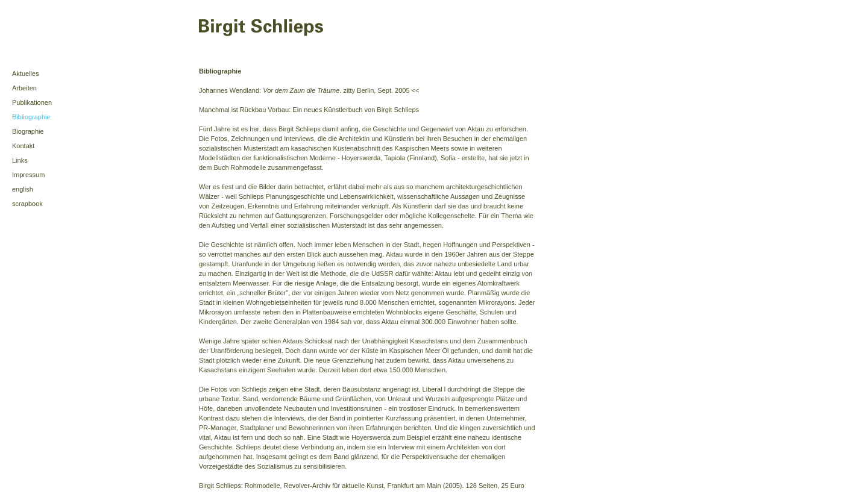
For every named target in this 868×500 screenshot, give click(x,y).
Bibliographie (31, 117)
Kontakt (23, 146)
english (23, 189)
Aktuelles (26, 73)
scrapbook (27, 204)
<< (416, 90)
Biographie (28, 131)
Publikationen (32, 102)
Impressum (28, 175)
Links (20, 160)
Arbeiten (24, 88)
